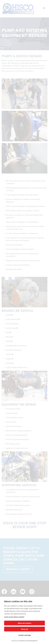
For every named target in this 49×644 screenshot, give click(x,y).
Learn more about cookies (14, 617)
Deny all (24, 629)
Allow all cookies (24, 623)
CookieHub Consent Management (28, 641)
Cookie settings (24, 635)
